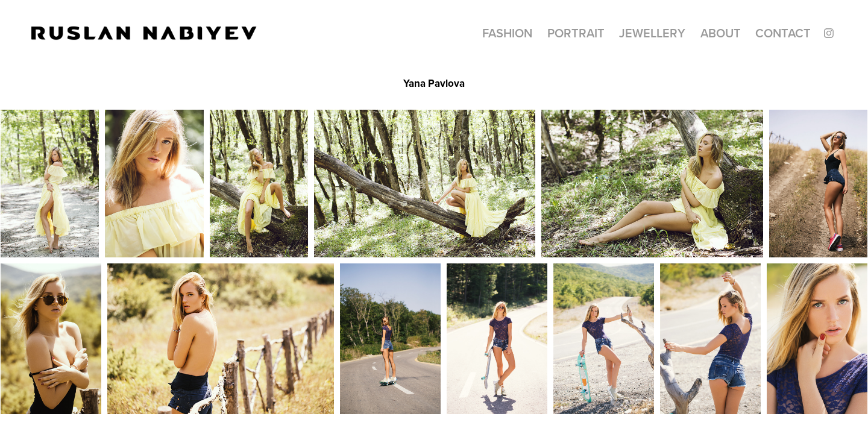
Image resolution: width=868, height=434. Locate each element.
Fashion (507, 33)
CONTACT (783, 33)
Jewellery (652, 33)
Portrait (576, 33)
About (721, 33)
